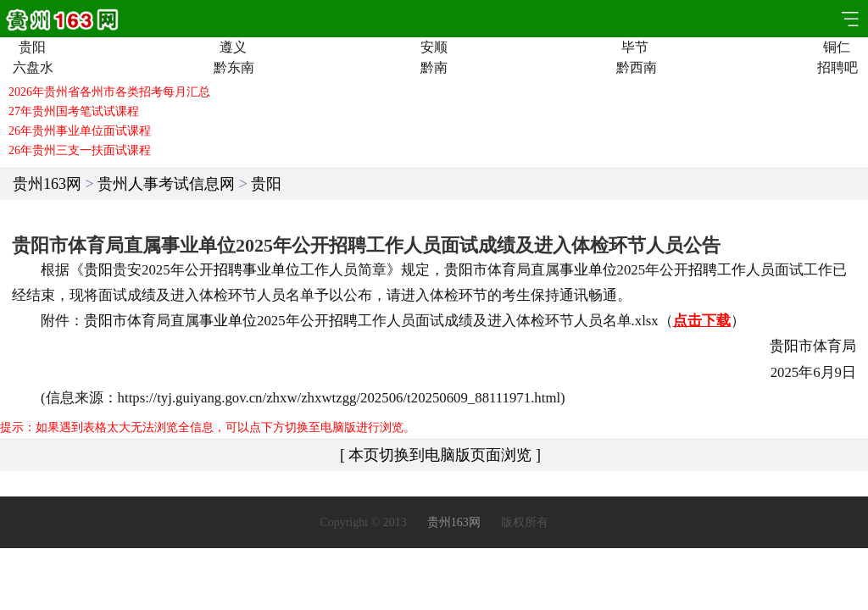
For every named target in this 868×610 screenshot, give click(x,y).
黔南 (434, 68)
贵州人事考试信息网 (166, 184)
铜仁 (837, 47)
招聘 (228, 270)
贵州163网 (47, 184)
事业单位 (271, 270)
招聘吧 (836, 68)
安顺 (434, 47)
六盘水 (32, 68)
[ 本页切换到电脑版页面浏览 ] (440, 455)
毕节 (635, 47)
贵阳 (32, 47)
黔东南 (233, 68)
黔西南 (635, 68)
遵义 (233, 47)
